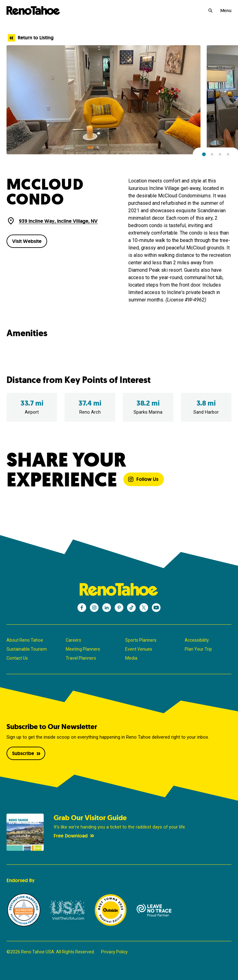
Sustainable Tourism (27, 649)
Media (131, 658)
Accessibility (197, 640)
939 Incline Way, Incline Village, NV (58, 221)
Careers (73, 640)
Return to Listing (31, 38)
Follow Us (143, 479)
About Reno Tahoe (25, 640)
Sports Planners (141, 640)
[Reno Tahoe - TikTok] (131, 608)
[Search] (210, 11)
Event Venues (139, 649)
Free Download (74, 836)
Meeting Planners (83, 649)
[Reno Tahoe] (33, 11)
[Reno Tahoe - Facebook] (82, 608)
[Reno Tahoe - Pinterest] (119, 608)
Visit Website (27, 241)
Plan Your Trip (198, 649)
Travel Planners (81, 658)
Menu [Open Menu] (226, 11)
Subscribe (27, 753)
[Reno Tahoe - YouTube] (156, 608)
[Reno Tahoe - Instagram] (94, 608)
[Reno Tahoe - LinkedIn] (107, 608)
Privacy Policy (114, 952)
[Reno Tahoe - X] (144, 608)
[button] (204, 154)
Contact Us (17, 658)
